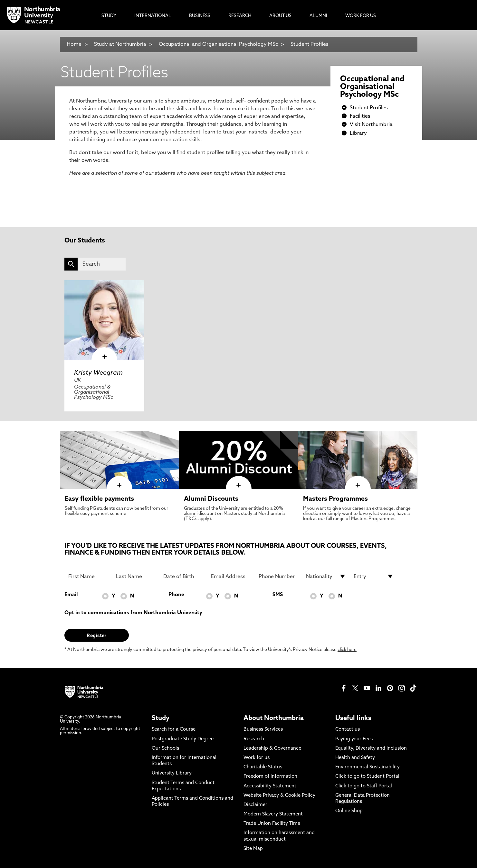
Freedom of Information (270, 777)
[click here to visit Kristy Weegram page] (104, 320)
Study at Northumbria (120, 44)
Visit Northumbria (371, 125)
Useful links (353, 718)
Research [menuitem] (240, 16)
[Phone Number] (279, 577)
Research (254, 739)
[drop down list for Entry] (374, 577)
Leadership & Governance (272, 749)
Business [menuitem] (200, 16)
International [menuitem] (153, 16)
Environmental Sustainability (367, 767)
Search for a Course (174, 730)
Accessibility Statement (270, 786)
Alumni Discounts (211, 499)
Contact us (348, 730)
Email (71, 595)
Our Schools (165, 749)
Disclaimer (255, 805)
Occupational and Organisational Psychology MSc (218, 44)
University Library (172, 773)
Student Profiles (310, 44)
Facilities (360, 116)
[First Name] (88, 577)
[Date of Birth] (183, 577)
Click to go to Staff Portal (364, 786)
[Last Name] (136, 577)
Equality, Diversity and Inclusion (371, 749)
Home (74, 44)
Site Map (253, 849)
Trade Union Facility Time (272, 824)
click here (347, 650)
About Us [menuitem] (280, 16)
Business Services (263, 730)
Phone (176, 595)
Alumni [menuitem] (318, 16)
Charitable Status (263, 767)
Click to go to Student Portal (367, 777)
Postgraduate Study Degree (183, 739)
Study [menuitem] (109, 16)
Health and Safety (355, 758)
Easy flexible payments (99, 499)
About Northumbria (274, 718)
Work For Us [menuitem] (361, 16)
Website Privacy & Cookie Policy (279, 796)
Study (161, 718)
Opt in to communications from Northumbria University (133, 613)
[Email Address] (231, 577)
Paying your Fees (354, 739)
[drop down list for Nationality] (326, 577)
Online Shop (349, 811)
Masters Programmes (335, 499)
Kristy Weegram (98, 373)
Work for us (257, 758)
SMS (278, 595)
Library (358, 133)
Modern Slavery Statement (273, 814)
